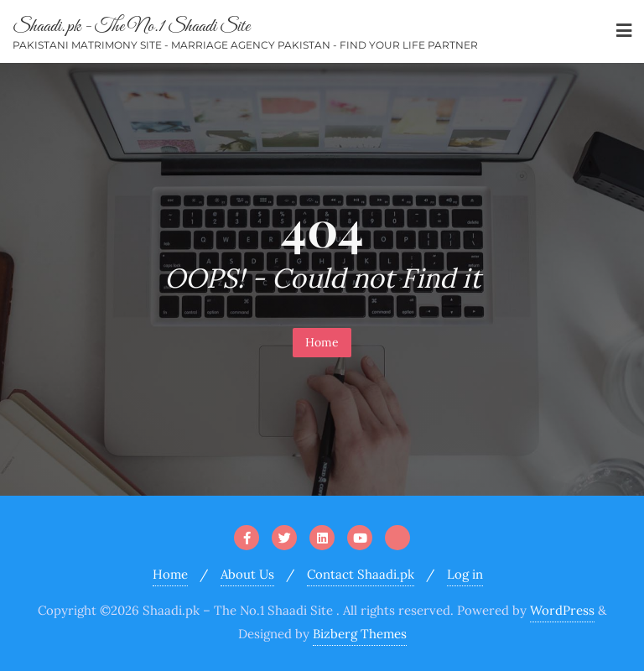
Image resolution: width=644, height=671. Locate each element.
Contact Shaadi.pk (361, 574)
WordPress (562, 610)
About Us (247, 574)
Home (322, 342)
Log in (465, 574)
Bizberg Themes (360, 634)
